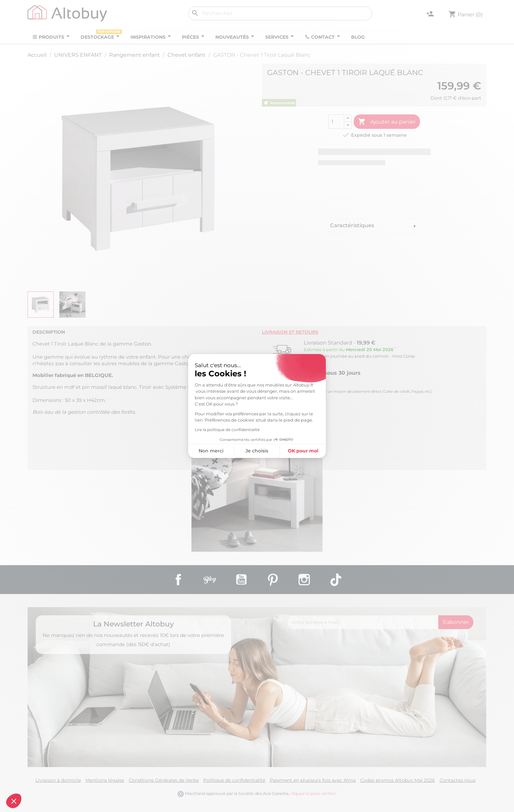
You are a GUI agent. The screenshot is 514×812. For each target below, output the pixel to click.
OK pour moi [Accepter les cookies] (246, 451)
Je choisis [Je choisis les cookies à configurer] (200, 451)
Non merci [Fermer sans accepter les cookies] (154, 451)
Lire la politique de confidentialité (170, 430)
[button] (14, 801)
